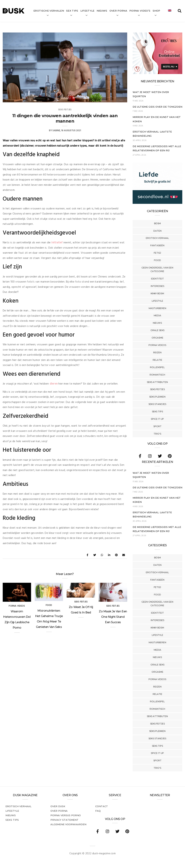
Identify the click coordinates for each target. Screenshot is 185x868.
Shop (156, 11)
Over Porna (118, 11)
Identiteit (157, 279)
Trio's (157, 434)
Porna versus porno (66, 815)
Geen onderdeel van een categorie (157, 269)
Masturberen (157, 308)
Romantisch (157, 375)
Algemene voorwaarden (68, 824)
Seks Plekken (157, 397)
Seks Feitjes (157, 389)
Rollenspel (157, 367)
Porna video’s (140, 11)
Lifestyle (87, 11)
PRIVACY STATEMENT (64, 820)
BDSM (157, 223)
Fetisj (157, 253)
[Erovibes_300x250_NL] (157, 73)
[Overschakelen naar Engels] (170, 11)
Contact (102, 806)
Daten (157, 231)
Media (157, 315)
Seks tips (157, 412)
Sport (157, 426)
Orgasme (157, 338)
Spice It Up (157, 419)
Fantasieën (157, 245)
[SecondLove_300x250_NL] (157, 203)
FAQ (98, 811)
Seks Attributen (157, 382)
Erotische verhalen (49, 11)
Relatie (157, 360)
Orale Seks (157, 330)
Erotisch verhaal (157, 238)
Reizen (157, 352)
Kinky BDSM (157, 293)
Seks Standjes (157, 404)
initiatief (57, 243)
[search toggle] (180, 11)
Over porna (59, 811)
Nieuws (102, 11)
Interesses (157, 286)
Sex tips (72, 11)
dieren (54, 384)
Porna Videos (157, 345)
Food (157, 260)
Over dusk (58, 806)
